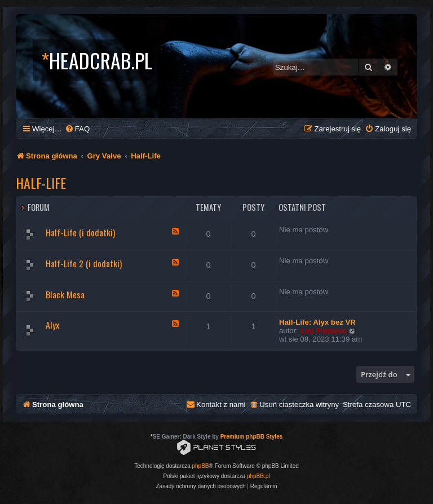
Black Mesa (65, 294)
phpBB (201, 466)
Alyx (52, 325)
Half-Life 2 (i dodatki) (84, 263)
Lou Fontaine (323, 331)
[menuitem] (77, 129)
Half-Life (41, 183)
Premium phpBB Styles (252, 437)
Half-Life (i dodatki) (80, 232)
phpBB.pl (259, 476)
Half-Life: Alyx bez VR (317, 322)
